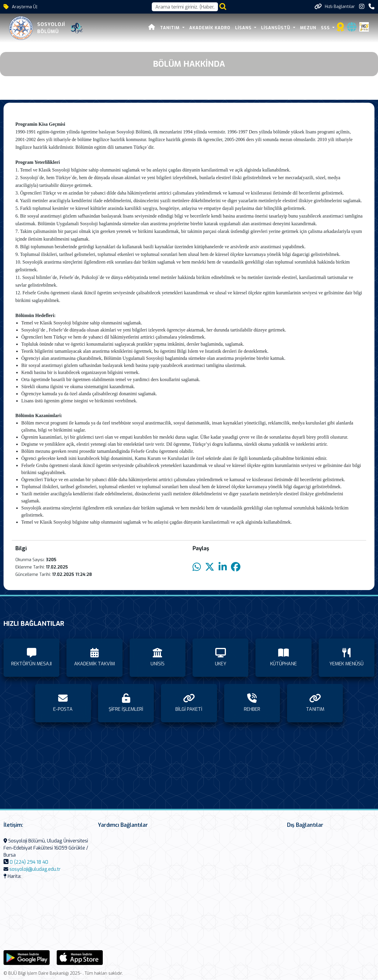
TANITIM (173, 28)
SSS (328, 28)
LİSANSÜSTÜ (278, 28)
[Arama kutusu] (185, 7)
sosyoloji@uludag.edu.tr (35, 869)
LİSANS (246, 28)
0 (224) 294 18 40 (29, 862)
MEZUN (310, 28)
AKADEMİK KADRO (212, 28)
